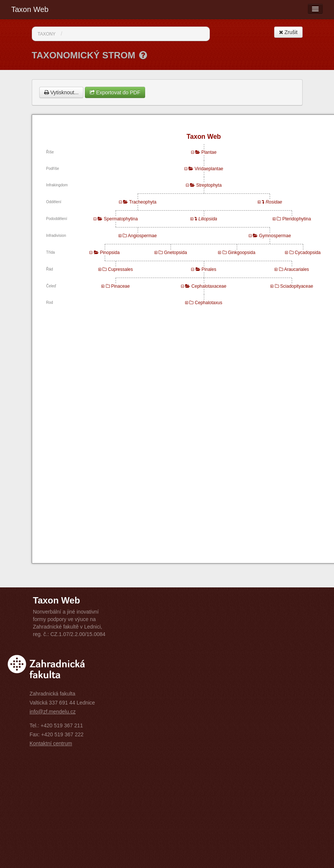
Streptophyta (209, 185)
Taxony (47, 34)
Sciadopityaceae (297, 286)
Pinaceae (120, 286)
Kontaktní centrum (51, 743)
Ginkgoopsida (241, 253)
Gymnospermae (275, 236)
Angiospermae (142, 236)
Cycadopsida (308, 253)
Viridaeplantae (209, 169)
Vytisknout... (62, 92)
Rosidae (274, 202)
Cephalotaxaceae (209, 286)
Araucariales (296, 269)
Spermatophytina (121, 219)
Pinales (209, 269)
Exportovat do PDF (115, 92)
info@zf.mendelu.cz (53, 712)
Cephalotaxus (209, 303)
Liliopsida (208, 219)
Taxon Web (30, 9)
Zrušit (288, 32)
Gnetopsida (175, 253)
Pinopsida (110, 253)
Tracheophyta (143, 202)
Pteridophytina (297, 219)
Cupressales (121, 269)
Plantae (209, 152)
